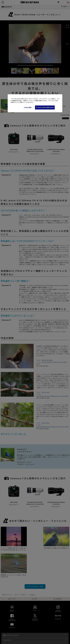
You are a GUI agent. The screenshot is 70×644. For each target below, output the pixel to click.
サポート (6, 621)
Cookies (45, 635)
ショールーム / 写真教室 (11, 616)
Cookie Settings (52, 635)
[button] (68, 26)
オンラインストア (13, 152)
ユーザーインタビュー (21, 566)
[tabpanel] (14, 141)
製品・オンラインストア (11, 606)
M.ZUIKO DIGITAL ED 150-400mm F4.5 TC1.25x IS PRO (52, 396)
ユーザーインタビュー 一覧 (35, 558)
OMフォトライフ (7, 566)
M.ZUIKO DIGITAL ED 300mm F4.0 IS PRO (54, 362)
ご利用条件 (11, 635)
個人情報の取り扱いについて (22, 635)
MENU (65, 6)
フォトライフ (7, 611)
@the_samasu (30, 464)
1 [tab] (35, 157)
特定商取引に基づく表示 (36, 635)
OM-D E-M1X (45, 392)
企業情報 (60, 635)
